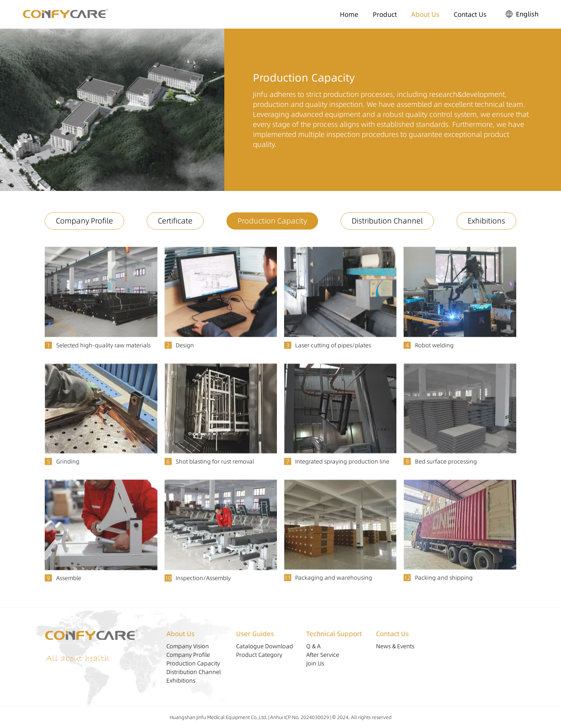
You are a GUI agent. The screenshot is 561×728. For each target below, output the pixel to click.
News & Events (395, 646)
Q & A (313, 646)
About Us (425, 14)
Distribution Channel (387, 221)
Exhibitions (486, 221)
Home (349, 14)
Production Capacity (272, 221)
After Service (323, 655)
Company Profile (84, 221)
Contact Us (470, 14)
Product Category (259, 655)
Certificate (175, 221)
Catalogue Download (265, 646)
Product (385, 14)
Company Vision (188, 646)
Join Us (315, 663)
